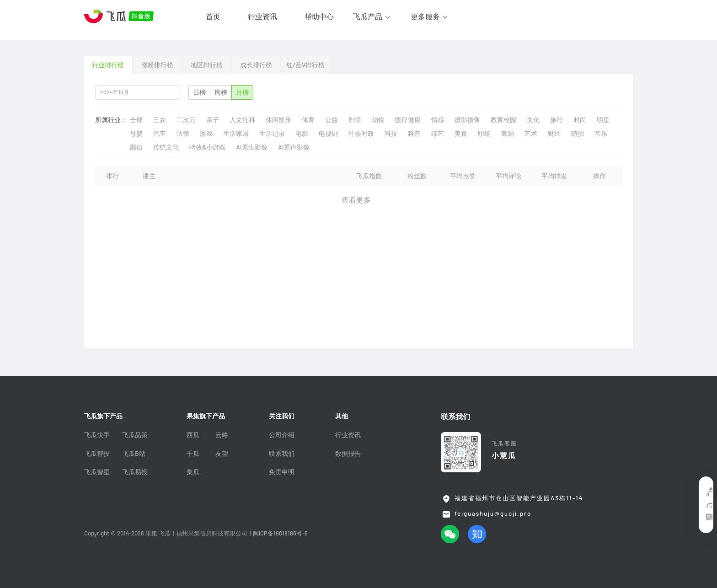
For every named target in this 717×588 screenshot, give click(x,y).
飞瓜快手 (97, 435)
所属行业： (111, 120)
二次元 (186, 120)
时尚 (580, 120)
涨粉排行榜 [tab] (157, 65)
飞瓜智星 (97, 472)
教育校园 (503, 120)
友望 (222, 454)
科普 (414, 134)
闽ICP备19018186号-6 (280, 533)
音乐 (601, 134)
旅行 (556, 120)
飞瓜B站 (134, 454)
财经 (554, 134)
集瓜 (193, 472)
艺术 (531, 134)
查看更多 (356, 200)
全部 (136, 120)
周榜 (221, 92)
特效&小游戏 (207, 147)
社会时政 (361, 134)
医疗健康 (408, 120)
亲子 (213, 120)
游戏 (206, 134)
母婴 (136, 134)
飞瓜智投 (97, 454)
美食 (461, 134)
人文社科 (242, 120)
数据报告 (348, 454)
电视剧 (328, 134)
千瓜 (193, 454)
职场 (484, 134)
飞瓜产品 (368, 16)
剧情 (355, 120)
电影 (302, 134)
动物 (378, 120)
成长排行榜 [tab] (256, 65)
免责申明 (282, 472)
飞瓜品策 (135, 435)
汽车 (160, 134)
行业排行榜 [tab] (108, 65)
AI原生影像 (252, 147)
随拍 (578, 134)
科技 (391, 134)
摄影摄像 (467, 120)
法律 (183, 134)
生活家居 (236, 134)
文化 (533, 120)
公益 (332, 120)
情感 (438, 120)
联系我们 (282, 454)
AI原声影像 (294, 147)
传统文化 (166, 147)
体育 (308, 120)
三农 (160, 120)
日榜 (199, 92)
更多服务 (425, 16)
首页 (213, 16)
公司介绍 (282, 435)
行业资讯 (262, 16)
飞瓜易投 (135, 472)
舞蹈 (508, 134)
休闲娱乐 (278, 120)
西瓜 (193, 435)
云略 (222, 435)
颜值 (136, 147)
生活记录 (272, 134)
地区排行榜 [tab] (207, 65)
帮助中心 (319, 16)
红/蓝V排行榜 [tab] (305, 65)
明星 (603, 120)
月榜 (242, 92)
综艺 (438, 134)
